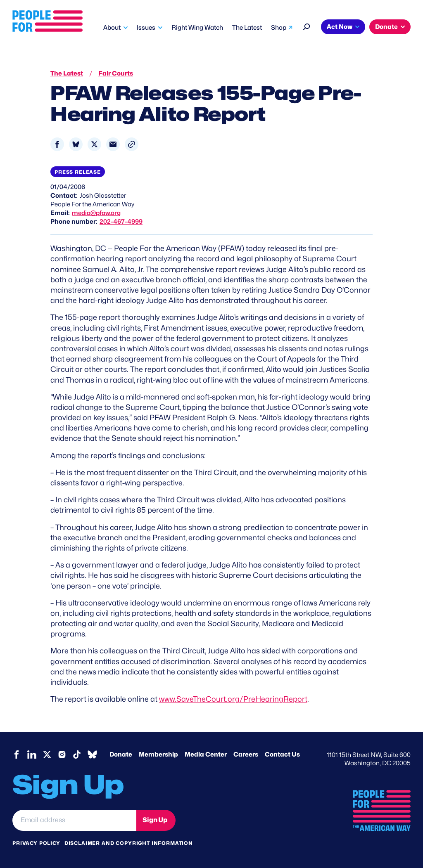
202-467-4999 (121, 222)
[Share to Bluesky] (76, 144)
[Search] (307, 26)
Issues (146, 28)
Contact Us (282, 754)
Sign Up (155, 820)
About (112, 28)
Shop (279, 28)
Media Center (206, 754)
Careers (246, 754)
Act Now (340, 27)
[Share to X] (94, 144)
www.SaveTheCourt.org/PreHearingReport (233, 699)
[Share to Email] (113, 144)
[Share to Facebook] (57, 144)
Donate (386, 27)
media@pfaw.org (96, 213)
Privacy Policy (36, 843)
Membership (158, 754)
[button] (132, 144)
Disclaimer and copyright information (129, 843)
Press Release (78, 172)
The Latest (247, 28)
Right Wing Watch (197, 28)
